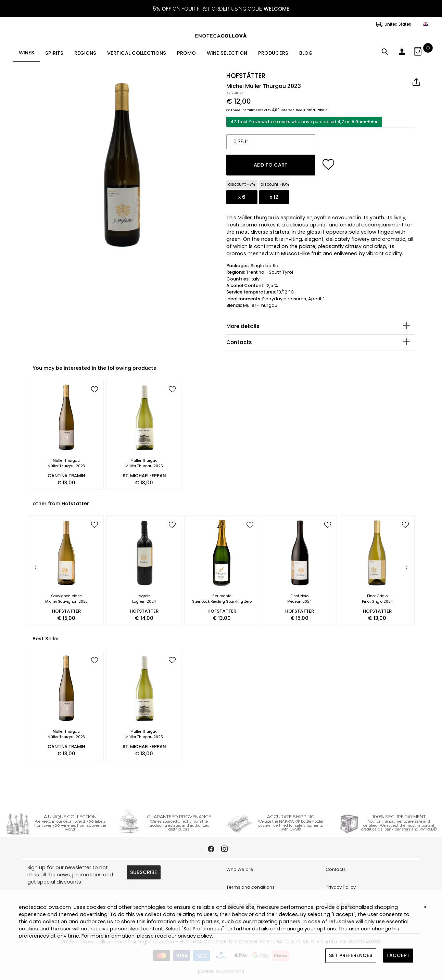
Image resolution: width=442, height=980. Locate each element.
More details (243, 326)
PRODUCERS (273, 53)
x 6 (242, 197)
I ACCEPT (398, 955)
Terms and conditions (250, 887)
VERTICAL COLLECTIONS (137, 53)
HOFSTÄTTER (246, 76)
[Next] (406, 568)
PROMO (186, 53)
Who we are (240, 869)
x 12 (274, 197)
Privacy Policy (341, 887)
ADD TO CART (271, 165)
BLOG (306, 53)
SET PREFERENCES (351, 955)
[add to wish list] (329, 164)
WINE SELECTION (227, 53)
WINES (27, 53)
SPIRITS (54, 53)
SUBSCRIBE (144, 872)
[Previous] (36, 568)
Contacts (239, 342)
